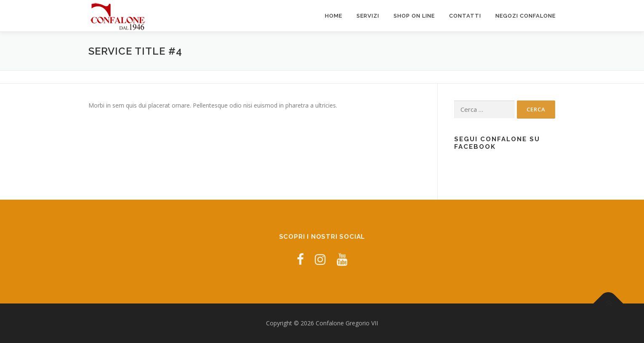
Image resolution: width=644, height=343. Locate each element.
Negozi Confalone (526, 16)
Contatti (465, 16)
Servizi (368, 16)
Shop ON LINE (414, 16)
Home (334, 16)
